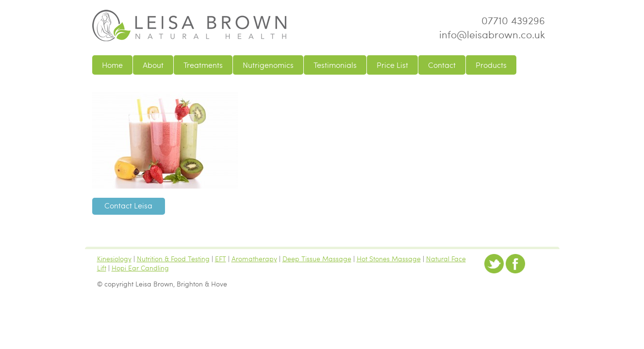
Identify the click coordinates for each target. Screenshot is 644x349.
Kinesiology (114, 258)
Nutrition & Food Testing (173, 258)
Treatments (203, 65)
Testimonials (335, 65)
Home (112, 65)
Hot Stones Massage (389, 258)
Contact (442, 65)
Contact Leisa (128, 205)
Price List (392, 65)
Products (491, 65)
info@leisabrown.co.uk (492, 34)
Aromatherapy (254, 258)
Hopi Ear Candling (140, 268)
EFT (221, 258)
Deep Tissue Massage (317, 258)
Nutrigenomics (268, 65)
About (153, 65)
